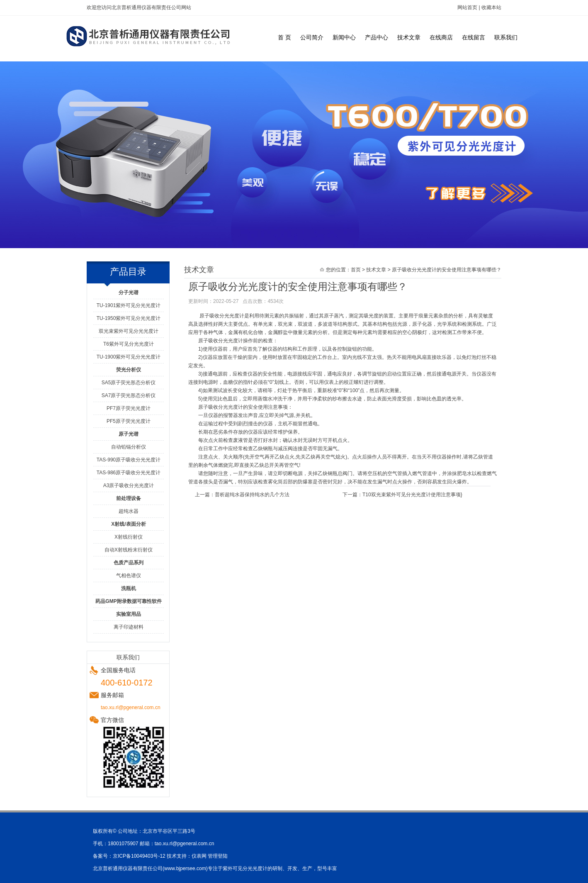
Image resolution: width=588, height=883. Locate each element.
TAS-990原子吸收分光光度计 (129, 460)
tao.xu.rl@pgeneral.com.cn (185, 844)
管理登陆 (218, 856)
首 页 (284, 37)
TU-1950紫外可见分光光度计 (129, 318)
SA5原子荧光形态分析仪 (129, 383)
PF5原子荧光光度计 (129, 421)
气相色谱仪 (129, 576)
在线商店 (441, 37)
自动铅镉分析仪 (129, 447)
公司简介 (312, 37)
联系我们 (506, 37)
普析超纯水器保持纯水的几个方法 (252, 495)
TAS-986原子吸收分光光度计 (129, 473)
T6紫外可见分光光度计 (129, 344)
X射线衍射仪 (129, 537)
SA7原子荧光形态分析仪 (129, 395)
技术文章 (409, 37)
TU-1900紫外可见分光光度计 (129, 357)
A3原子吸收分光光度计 (129, 485)
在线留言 (474, 37)
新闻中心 (344, 37)
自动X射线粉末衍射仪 (129, 550)
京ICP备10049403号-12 (139, 856)
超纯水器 (129, 511)
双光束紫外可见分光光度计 (129, 331)
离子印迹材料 (129, 627)
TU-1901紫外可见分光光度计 (129, 305)
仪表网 (199, 856)
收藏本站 (491, 7)
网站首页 (467, 7)
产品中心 (377, 37)
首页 (356, 270)
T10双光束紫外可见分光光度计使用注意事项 (412, 495)
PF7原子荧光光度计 (129, 408)
